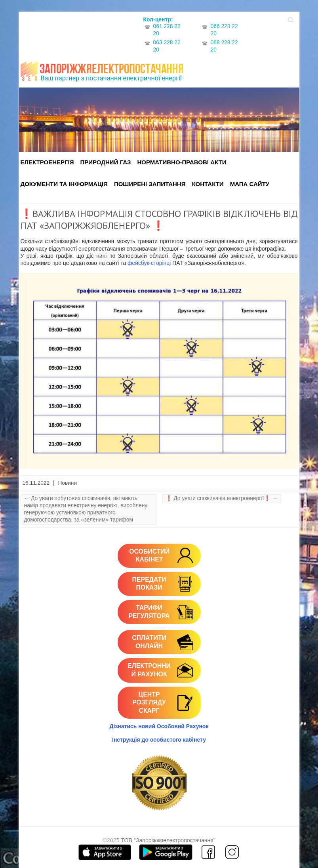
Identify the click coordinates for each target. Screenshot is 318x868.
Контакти (208, 184)
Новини (67, 483)
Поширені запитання (150, 184)
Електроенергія (47, 162)
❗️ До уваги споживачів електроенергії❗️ (222, 498)
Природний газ (106, 162)
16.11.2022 (36, 483)
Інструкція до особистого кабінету (159, 740)
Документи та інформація (64, 184)
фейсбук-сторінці (149, 263)
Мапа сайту (250, 184)
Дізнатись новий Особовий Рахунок (159, 726)
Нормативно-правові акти (182, 162)
